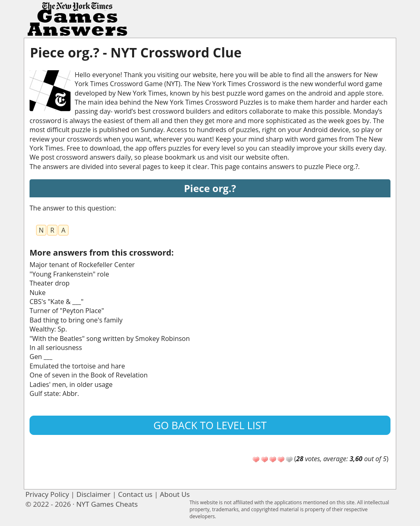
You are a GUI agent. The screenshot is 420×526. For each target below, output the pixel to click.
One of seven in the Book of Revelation (89, 375)
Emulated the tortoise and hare (77, 366)
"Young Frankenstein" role (69, 274)
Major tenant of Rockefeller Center (82, 265)
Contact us (135, 494)
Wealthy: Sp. (48, 329)
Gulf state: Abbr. (54, 393)
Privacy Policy (47, 494)
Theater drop (50, 283)
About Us (175, 494)
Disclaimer (93, 494)
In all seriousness (56, 348)
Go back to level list (210, 425)
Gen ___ (41, 357)
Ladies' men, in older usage (71, 384)
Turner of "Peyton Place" (67, 311)
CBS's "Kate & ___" (57, 302)
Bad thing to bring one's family (76, 320)
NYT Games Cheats (107, 504)
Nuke (38, 293)
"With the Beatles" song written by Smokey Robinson (110, 338)
